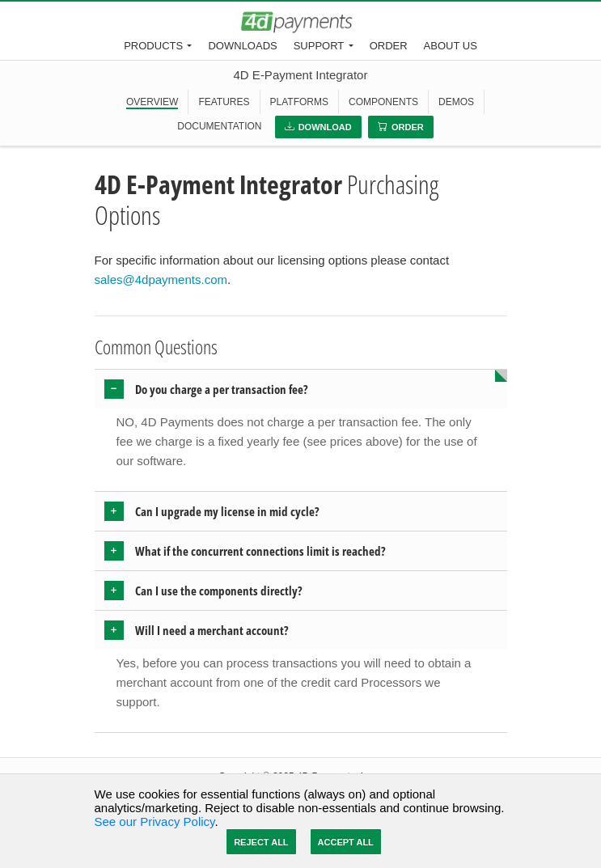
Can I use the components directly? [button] (219, 591)
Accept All (346, 842)
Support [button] (319, 46)
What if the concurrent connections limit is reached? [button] (260, 551)
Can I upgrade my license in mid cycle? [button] (227, 511)
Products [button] (153, 46)
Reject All (261, 842)
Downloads (242, 46)
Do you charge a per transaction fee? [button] (222, 389)
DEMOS (456, 102)
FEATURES (224, 102)
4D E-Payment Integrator (301, 75)
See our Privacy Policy (155, 821)
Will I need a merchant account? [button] (212, 630)
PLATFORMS (299, 102)
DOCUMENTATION (219, 126)
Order (389, 46)
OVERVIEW (152, 102)
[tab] (301, 389)
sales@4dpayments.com (161, 279)
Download (318, 127)
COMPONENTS (383, 102)
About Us (451, 46)
